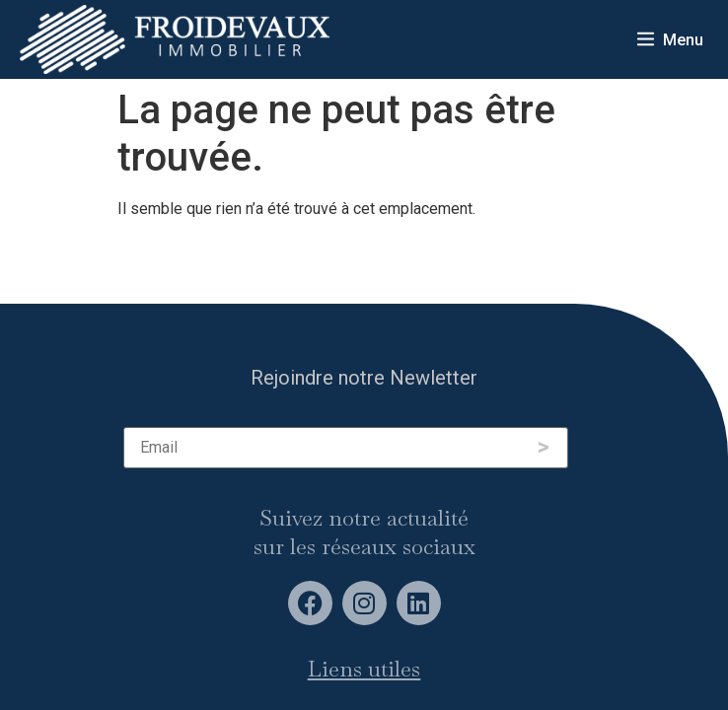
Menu (683, 40)
